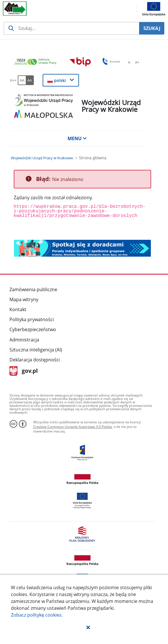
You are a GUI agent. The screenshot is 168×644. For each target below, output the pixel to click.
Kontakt (18, 309)
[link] (37, 62)
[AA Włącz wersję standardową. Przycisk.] (22, 80)
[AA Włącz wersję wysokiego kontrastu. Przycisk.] (30, 80)
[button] (88, 627)
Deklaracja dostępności (35, 360)
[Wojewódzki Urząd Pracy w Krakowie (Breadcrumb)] (42, 158)
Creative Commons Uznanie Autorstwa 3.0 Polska (73, 427)
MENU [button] (77, 138)
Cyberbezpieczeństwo (33, 329)
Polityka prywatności (32, 319)
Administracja (24, 340)
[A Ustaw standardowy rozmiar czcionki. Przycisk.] (129, 62)
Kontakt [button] (110, 61)
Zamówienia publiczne (33, 289)
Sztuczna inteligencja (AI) (36, 350)
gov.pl (24, 371)
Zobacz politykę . (37, 615)
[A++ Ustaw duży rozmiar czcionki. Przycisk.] (13, 80)
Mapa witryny (24, 299)
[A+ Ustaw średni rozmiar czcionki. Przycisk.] (137, 62)
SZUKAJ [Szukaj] (152, 28)
